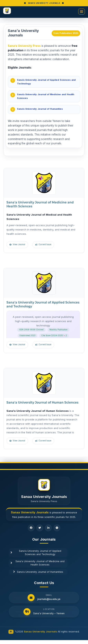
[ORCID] (57, 528)
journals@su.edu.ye (49, 599)
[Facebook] (31, 528)
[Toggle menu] (82, 12)
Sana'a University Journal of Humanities (38, 572)
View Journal (19, 244)
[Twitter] (40, 528)
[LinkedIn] (48, 528)
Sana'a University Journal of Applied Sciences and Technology (36, 553)
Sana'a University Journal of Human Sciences (42, 402)
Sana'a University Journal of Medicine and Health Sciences (38, 563)
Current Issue (45, 244)
